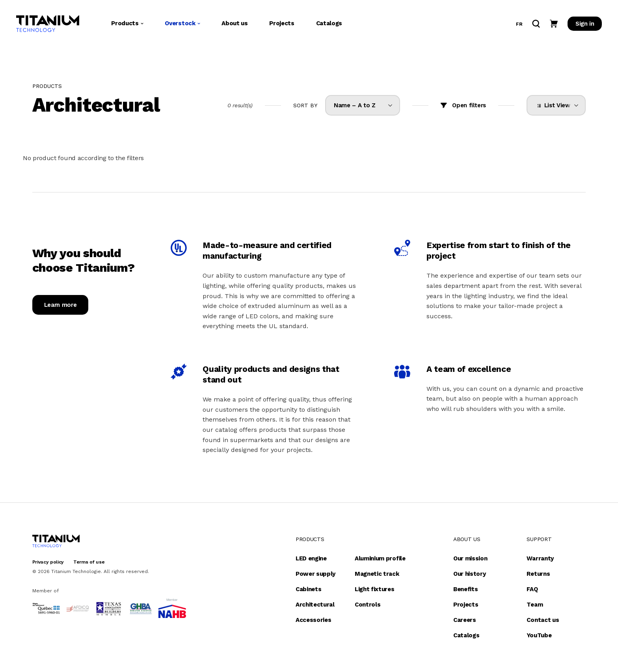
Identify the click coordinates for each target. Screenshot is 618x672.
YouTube (539, 635)
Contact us (543, 620)
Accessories (313, 620)
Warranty (540, 558)
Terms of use (89, 562)
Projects (282, 23)
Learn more (60, 305)
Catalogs (329, 23)
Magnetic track (377, 574)
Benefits (465, 589)
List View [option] (556, 105)
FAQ (532, 589)
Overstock (182, 23)
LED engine (311, 558)
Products (127, 23)
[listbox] (363, 105)
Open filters (469, 105)
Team (535, 605)
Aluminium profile (380, 558)
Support (539, 539)
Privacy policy (48, 562)
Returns (538, 574)
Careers (465, 620)
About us (235, 23)
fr (519, 24)
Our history (469, 574)
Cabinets (308, 589)
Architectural (315, 605)
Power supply (316, 574)
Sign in (585, 24)
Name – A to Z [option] (355, 105)
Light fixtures (375, 589)
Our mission (470, 558)
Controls (368, 605)
